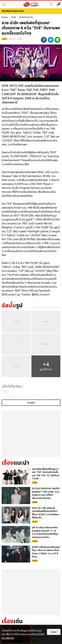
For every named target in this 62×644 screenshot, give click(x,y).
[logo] (31, 4)
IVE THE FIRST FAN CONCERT (27, 397)
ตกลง (54, 632)
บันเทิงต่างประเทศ (26, 17)
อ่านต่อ (31, 433)
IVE (5, 392)
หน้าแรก (5, 17)
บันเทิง (14, 17)
